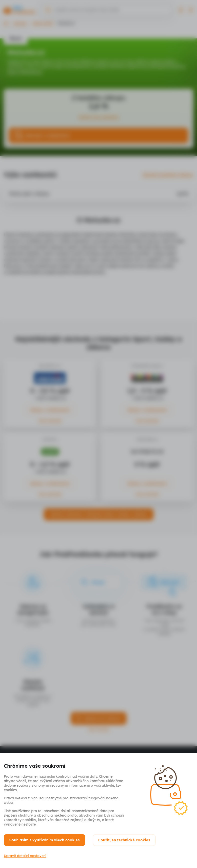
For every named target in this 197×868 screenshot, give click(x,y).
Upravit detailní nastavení (25, 856)
